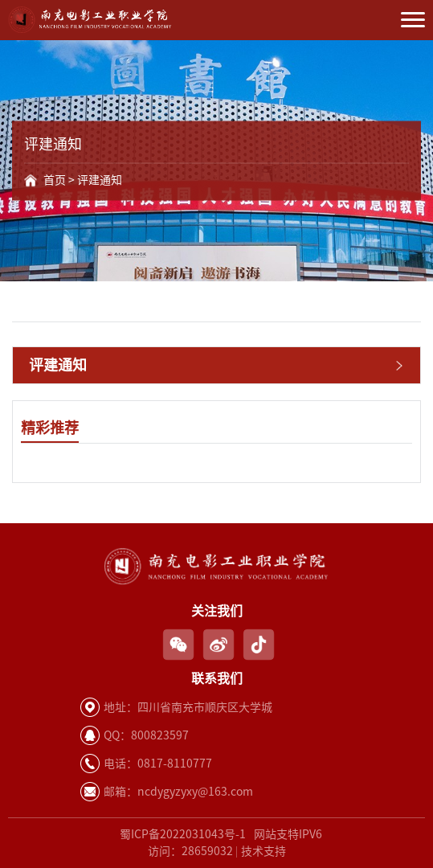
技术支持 (263, 851)
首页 (55, 180)
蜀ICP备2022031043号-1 (183, 834)
